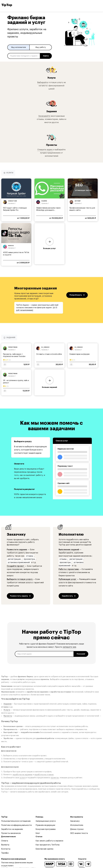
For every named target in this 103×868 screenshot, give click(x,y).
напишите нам (69, 647)
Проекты (52, 145)
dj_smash (45, 347)
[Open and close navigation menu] (100, 5)
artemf (78, 201)
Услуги (51, 78)
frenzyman (13, 347)
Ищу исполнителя (18, 47)
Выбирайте (43, 82)
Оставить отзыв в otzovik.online (49, 354)
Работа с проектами (69, 569)
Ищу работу (41, 47)
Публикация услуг (68, 579)
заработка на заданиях (23, 775)
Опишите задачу (45, 150)
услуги (23, 778)
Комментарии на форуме (80, 354)
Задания (51, 111)
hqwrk (44, 201)
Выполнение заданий (69, 550)
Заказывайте (44, 116)
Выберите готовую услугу (20, 579)
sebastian (13, 201)
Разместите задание (17, 550)
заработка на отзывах (44, 775)
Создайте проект (16, 566)
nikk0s (11, 246)
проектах (55, 778)
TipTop (7, 5)
